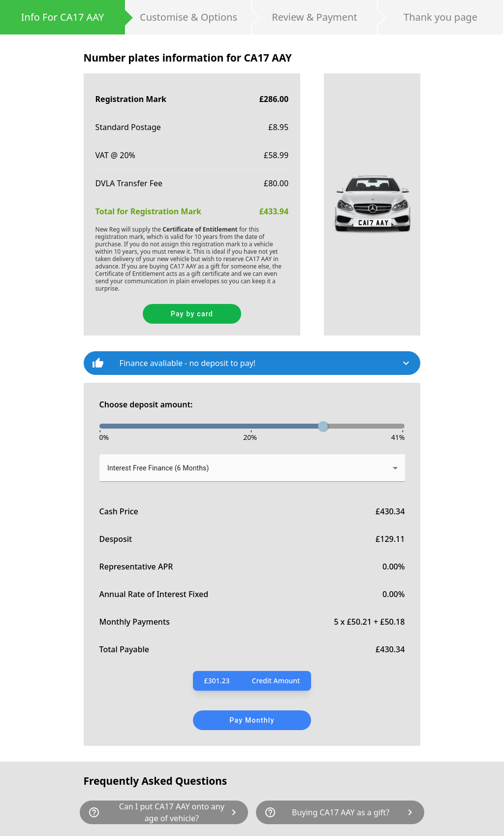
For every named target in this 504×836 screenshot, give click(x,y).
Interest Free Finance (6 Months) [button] (158, 468)
